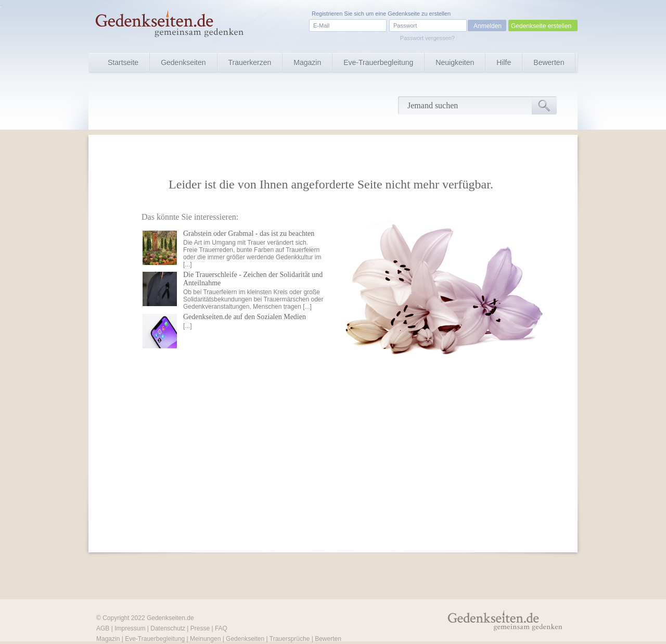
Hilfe (504, 62)
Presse (200, 628)
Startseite (123, 62)
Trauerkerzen (250, 62)
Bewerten (549, 62)
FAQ (221, 628)
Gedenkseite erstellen (541, 26)
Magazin (307, 62)
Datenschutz (168, 628)
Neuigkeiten (455, 62)
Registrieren (327, 14)
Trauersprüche (290, 639)
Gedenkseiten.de (170, 618)
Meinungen (205, 639)
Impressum (130, 628)
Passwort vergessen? (427, 38)
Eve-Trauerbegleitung (378, 62)
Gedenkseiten (183, 62)
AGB (103, 628)
